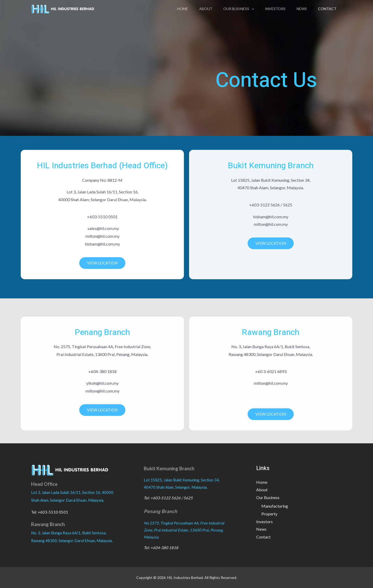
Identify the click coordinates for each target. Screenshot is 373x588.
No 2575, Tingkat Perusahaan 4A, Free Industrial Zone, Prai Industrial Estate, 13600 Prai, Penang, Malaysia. (184, 530)
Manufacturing (275, 506)
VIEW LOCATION (102, 263)
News (300, 9)
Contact (327, 9)
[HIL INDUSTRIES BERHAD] (63, 8)
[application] (247, 9)
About (200, 9)
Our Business (234, 9)
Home (175, 9)
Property (269, 514)
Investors (272, 9)
